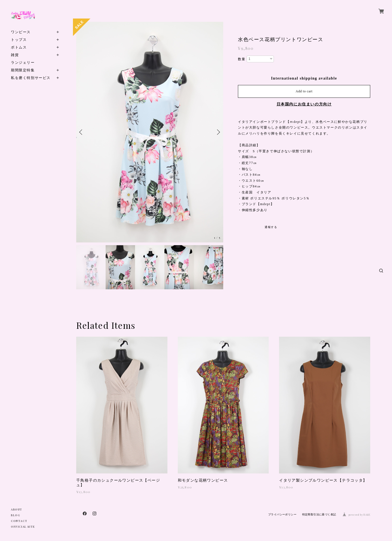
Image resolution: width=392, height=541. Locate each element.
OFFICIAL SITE (23, 527)
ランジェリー (23, 62)
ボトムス (19, 47)
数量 (242, 59)
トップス (19, 39)
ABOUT (17, 509)
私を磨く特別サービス (31, 77)
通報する (271, 227)
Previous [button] (82, 132)
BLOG (16, 515)
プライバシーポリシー (282, 514)
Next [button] (218, 132)
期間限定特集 (23, 70)
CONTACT (19, 521)
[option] (150, 132)
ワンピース (21, 32)
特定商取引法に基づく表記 (319, 514)
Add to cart (304, 91)
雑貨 (15, 55)
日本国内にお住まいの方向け (304, 104)
